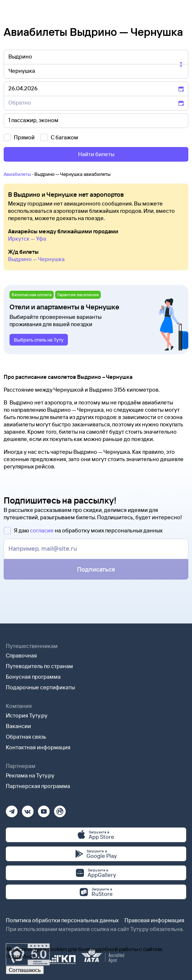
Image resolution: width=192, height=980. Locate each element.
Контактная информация (38, 747)
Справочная (21, 655)
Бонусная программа (33, 677)
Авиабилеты (17, 174)
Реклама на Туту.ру (30, 775)
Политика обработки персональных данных (62, 920)
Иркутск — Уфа (27, 239)
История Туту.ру (27, 715)
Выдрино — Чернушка (36, 259)
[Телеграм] (12, 809)
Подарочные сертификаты (40, 687)
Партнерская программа (38, 786)
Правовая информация (154, 920)
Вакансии (18, 726)
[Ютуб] (44, 809)
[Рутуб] (60, 809)
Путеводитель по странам (39, 666)
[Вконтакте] (28, 809)
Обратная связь (26, 737)
